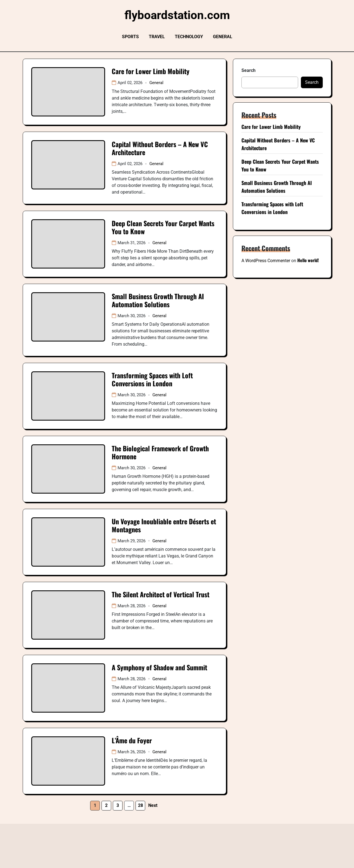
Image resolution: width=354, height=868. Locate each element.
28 (140, 805)
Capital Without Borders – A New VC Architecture (160, 148)
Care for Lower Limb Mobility (151, 71)
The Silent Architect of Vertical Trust (161, 594)
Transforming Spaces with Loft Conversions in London (152, 379)
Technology (189, 37)
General (223, 37)
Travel (157, 37)
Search (248, 70)
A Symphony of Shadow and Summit (159, 667)
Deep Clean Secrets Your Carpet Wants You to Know (163, 227)
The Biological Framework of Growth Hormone (160, 452)
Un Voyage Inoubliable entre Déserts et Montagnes (164, 525)
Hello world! (308, 260)
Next (153, 805)
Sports (130, 37)
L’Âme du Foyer (132, 740)
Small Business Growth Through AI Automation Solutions (158, 300)
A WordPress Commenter (266, 261)
